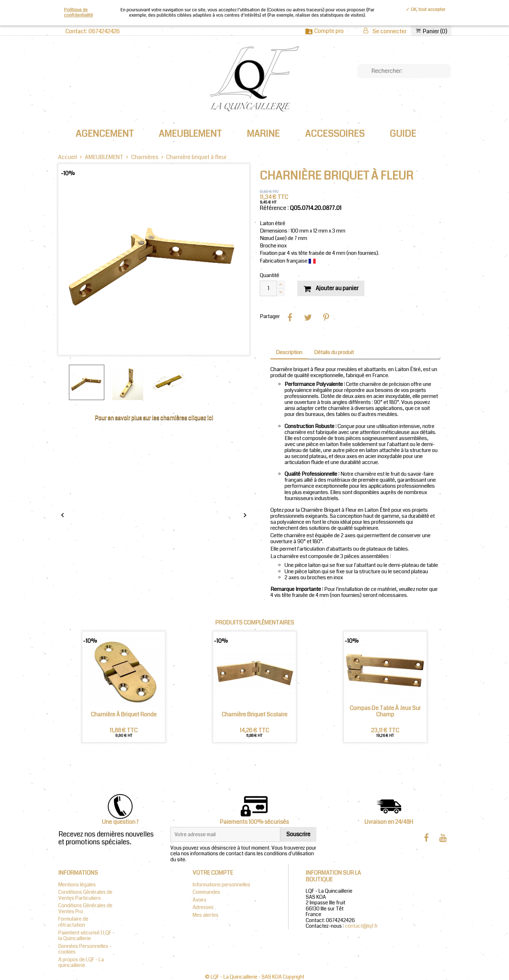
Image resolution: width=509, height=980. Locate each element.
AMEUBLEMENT (190, 134)
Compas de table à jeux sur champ (385, 712)
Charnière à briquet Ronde (124, 715)
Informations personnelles (221, 885)
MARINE (263, 134)
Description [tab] (289, 353)
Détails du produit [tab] (334, 353)
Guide (403, 134)
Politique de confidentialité (78, 13)
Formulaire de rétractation (73, 922)
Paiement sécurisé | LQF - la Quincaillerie (86, 936)
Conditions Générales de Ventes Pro (85, 909)
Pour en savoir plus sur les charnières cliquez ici (154, 418)
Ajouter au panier (331, 288)
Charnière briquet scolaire (255, 715)
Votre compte (213, 873)
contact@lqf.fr (361, 926)
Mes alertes (206, 915)
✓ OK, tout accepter (426, 10)
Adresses (203, 907)
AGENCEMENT (105, 134)
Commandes (206, 892)
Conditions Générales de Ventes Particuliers (85, 895)
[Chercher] (404, 71)
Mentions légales (77, 885)
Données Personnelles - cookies (85, 949)
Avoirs (200, 900)
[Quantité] (268, 288)
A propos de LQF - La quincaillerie (81, 963)
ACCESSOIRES (335, 134)
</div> (154, 489)
